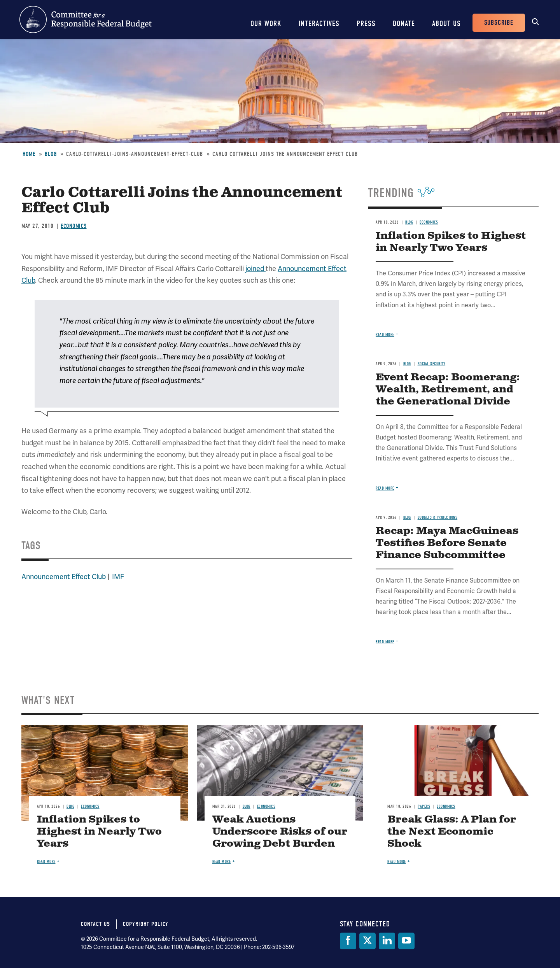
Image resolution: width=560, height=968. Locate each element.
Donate (404, 24)
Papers (424, 806)
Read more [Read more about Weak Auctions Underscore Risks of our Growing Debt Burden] (222, 862)
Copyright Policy (146, 924)
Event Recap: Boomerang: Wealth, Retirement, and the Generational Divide (448, 389)
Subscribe (499, 23)
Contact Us (95, 924)
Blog (51, 154)
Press (366, 24)
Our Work (266, 24)
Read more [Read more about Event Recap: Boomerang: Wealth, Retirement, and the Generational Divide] (385, 488)
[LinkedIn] (387, 941)
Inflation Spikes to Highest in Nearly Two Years (451, 242)
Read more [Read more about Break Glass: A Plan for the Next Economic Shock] (397, 862)
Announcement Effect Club (64, 577)
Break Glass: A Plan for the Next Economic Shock (452, 832)
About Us (446, 24)
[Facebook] (348, 941)
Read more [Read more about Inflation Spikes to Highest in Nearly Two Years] (385, 335)
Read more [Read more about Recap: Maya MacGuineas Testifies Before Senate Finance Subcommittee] (385, 642)
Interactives (319, 24)
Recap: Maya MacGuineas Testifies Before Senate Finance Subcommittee (447, 543)
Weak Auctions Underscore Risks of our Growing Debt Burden (280, 832)
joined (255, 269)
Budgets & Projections (438, 517)
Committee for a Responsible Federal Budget (86, 19)
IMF (118, 577)
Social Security (432, 364)
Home (29, 154)
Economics (74, 226)
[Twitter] (367, 941)
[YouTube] (406, 941)
